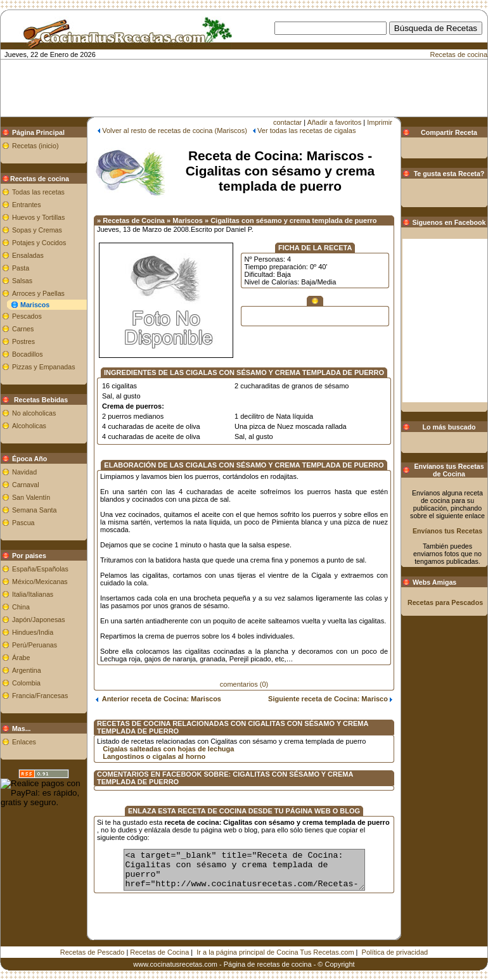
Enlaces (24, 742)
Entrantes (27, 205)
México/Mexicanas (40, 582)
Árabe (21, 658)
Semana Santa (35, 510)
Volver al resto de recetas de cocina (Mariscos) (175, 130)
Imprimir (380, 122)
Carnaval (26, 485)
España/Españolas (40, 569)
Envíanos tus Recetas (447, 531)
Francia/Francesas (40, 696)
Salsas (22, 281)
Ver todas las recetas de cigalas (306, 130)
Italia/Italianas (33, 594)
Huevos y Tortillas (38, 217)
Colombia (26, 683)
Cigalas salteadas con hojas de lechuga (168, 749)
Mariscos (35, 305)
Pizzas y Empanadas (44, 367)
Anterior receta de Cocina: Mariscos (158, 699)
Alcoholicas (29, 426)
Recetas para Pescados (445, 602)
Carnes (23, 329)
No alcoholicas (34, 413)
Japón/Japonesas (39, 620)
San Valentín (31, 497)
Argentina (27, 670)
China (21, 607)
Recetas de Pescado (93, 943)
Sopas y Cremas (37, 230)
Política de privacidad (395, 943)
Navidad (24, 472)
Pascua (23, 523)
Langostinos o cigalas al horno (154, 756)
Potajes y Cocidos (39, 243)
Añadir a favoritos (335, 122)
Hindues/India (33, 632)
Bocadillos (28, 354)
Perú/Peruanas (35, 645)
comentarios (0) (244, 684)
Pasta (21, 268)
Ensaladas (28, 255)
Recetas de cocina (459, 54)
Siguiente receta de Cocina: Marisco (330, 699)
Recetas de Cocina (159, 943)
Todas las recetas (38, 192)
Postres (23, 341)
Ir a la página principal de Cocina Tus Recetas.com (275, 943)
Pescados (27, 316)
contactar (287, 122)
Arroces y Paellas (38, 293)
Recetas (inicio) (35, 146)
